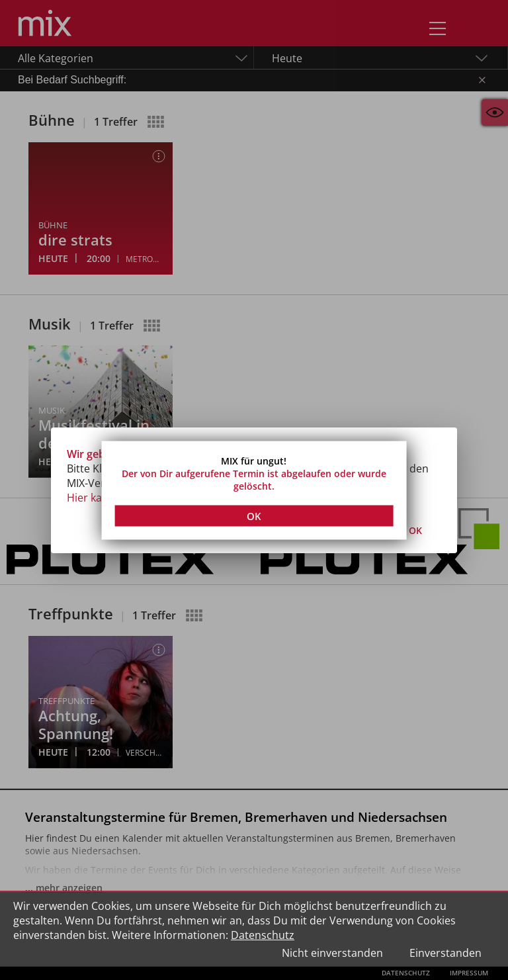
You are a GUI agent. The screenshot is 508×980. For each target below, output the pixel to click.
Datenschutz (263, 935)
